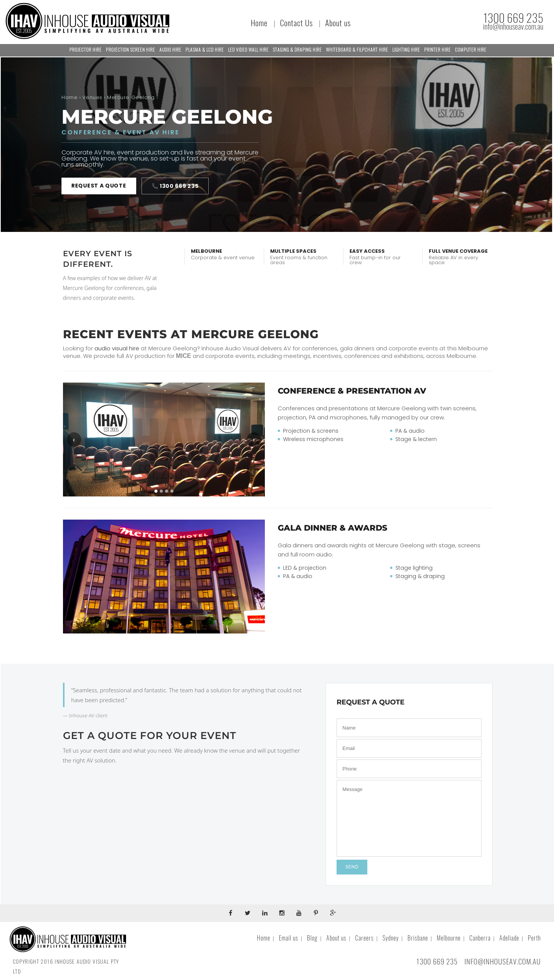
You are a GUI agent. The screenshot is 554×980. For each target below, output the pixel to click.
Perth (534, 938)
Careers (364, 938)
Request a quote (99, 186)
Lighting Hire (406, 50)
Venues (92, 97)
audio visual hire (117, 348)
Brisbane (418, 938)
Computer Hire (471, 50)
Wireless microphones (313, 439)
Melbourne (449, 938)
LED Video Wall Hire (248, 50)
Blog (312, 938)
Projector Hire (86, 50)
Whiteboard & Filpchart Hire (357, 50)
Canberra (480, 938)
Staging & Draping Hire (297, 50)
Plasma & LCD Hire (205, 50)
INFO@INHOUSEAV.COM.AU (503, 961)
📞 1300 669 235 (175, 186)
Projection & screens (311, 431)
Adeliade (509, 938)
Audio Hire (170, 50)
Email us (289, 938)
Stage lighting (414, 568)
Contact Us (296, 23)
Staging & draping (420, 576)
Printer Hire (438, 50)
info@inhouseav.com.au (513, 27)
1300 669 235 (513, 18)
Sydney (391, 938)
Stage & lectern (416, 439)
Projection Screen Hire (131, 50)
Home (259, 23)
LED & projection (305, 568)
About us (338, 23)
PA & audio (410, 431)
